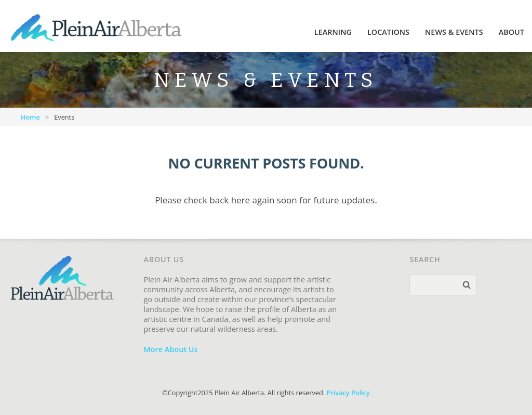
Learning (333, 32)
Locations (388, 32)
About (511, 32)
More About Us (170, 349)
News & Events (454, 32)
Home (30, 117)
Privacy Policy (348, 393)
